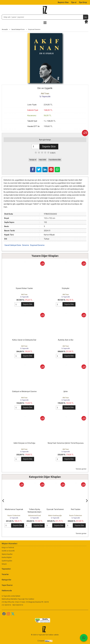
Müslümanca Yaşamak (14, 509)
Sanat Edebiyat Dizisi (13, 245)
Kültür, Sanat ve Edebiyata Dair (24, 340)
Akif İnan (24, 294)
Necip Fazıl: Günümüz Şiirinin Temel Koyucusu (66, 443)
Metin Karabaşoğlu (55, 515)
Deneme (26, 245)
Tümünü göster (81, 469)
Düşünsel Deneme (37, 245)
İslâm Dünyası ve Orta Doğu (24, 443)
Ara (86, 17)
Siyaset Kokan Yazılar (24, 288)
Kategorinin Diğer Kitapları (45, 477)
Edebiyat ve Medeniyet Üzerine (24, 391)
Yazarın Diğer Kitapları (45, 256)
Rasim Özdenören (14, 515)
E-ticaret (41, 641)
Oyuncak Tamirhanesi (55, 509)
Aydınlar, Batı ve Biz (66, 340)
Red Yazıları (76, 509)
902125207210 (18, 605)
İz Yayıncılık (24, 297)
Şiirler (66, 391)
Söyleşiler (66, 288)
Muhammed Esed (35, 515)
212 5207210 (6, 605)
